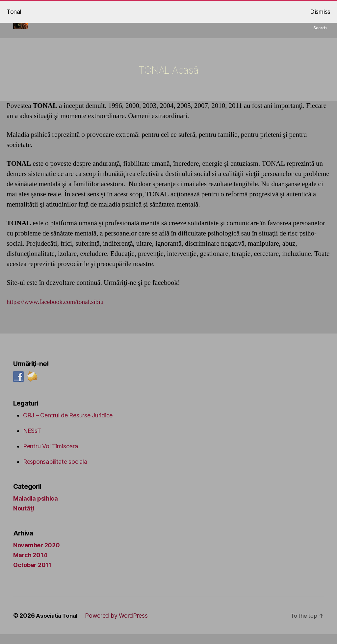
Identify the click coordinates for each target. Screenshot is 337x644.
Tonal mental (152, 24)
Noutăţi (24, 518)
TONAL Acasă (186, 24)
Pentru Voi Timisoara (51, 456)
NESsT (32, 441)
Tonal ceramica (254, 24)
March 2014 (30, 565)
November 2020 (37, 555)
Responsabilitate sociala (55, 471)
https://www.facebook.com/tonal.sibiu (59, 312)
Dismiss (320, 12)
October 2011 (32, 575)
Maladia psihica (36, 508)
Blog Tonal (113, 24)
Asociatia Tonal (58, 625)
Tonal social (218, 24)
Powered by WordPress (119, 625)
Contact (287, 24)
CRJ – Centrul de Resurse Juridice (68, 425)
